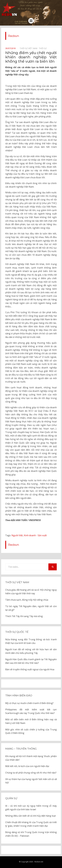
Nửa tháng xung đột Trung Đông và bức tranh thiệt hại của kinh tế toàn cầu (31, 641)
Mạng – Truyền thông (21, 749)
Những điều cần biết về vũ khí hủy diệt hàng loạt (31, 816)
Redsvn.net (39, 862)
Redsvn (14, 36)
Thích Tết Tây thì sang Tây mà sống (24, 616)
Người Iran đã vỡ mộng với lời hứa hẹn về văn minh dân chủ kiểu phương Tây (31, 651)
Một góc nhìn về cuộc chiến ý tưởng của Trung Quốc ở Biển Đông (31, 731)
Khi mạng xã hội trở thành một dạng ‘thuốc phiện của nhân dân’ (31, 758)
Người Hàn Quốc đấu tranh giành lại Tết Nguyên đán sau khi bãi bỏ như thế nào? (31, 661)
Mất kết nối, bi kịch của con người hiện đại (27, 766)
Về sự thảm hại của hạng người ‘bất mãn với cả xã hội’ (31, 781)
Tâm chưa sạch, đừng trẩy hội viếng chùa (27, 600)
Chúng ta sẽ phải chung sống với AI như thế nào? (31, 773)
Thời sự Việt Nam (17, 582)
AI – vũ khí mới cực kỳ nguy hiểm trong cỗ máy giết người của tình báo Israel (31, 808)
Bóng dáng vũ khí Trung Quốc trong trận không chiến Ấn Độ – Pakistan (31, 834)
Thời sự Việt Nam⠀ (29, 48)
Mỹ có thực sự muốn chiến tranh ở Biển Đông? (29, 703)
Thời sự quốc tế (17, 632)
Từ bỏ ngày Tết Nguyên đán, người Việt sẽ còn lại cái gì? (31, 608)
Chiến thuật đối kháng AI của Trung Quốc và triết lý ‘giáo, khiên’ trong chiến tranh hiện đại (31, 824)
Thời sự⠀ (43, 48)
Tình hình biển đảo (19, 696)
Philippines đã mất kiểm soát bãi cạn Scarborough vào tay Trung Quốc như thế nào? (31, 711)
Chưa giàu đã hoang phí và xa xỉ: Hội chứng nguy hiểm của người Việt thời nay (31, 592)
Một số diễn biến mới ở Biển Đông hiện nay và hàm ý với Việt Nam (31, 721)
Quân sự (11, 798)
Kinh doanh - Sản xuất (35, 535)
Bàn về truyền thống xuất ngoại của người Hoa (30, 669)
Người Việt (17, 535)
